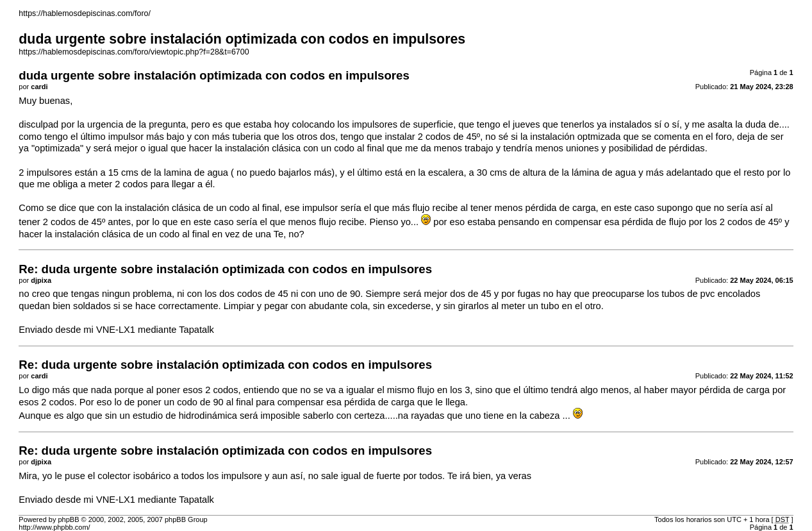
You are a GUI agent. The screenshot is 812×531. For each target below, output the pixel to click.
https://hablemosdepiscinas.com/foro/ (85, 13)
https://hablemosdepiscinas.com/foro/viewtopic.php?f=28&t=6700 (134, 52)
